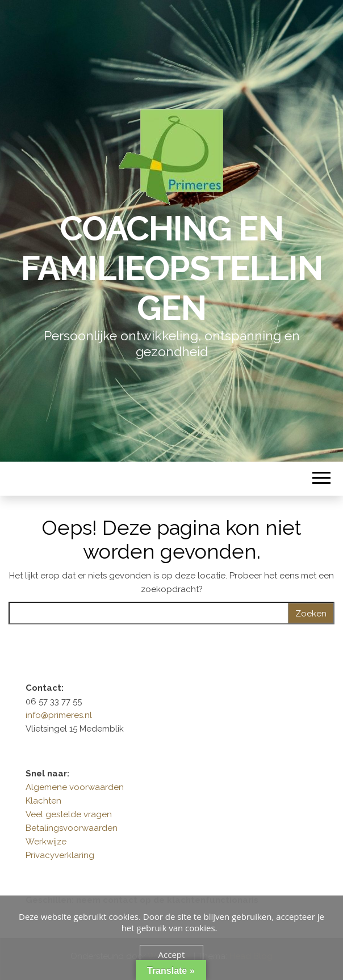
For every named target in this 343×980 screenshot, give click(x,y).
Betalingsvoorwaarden (72, 828)
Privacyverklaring (60, 855)
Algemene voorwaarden (75, 787)
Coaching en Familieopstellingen (172, 268)
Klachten (43, 801)
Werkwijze (46, 842)
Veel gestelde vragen (69, 814)
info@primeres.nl (59, 715)
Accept (172, 954)
